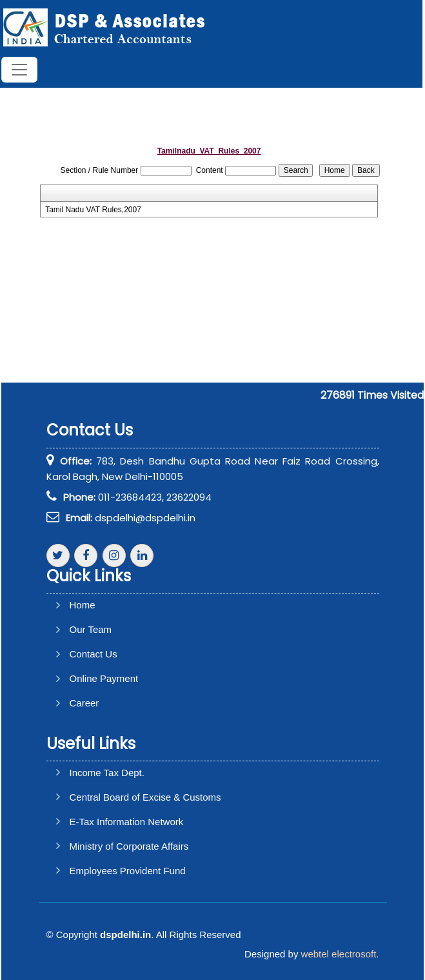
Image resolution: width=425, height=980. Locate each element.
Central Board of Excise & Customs (145, 797)
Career (84, 703)
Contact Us (94, 654)
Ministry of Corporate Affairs (129, 846)
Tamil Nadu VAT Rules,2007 (93, 210)
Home (83, 605)
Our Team (91, 629)
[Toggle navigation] (19, 70)
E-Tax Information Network (127, 822)
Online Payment (104, 678)
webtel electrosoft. (340, 954)
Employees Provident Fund (128, 871)
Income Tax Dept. (107, 773)
